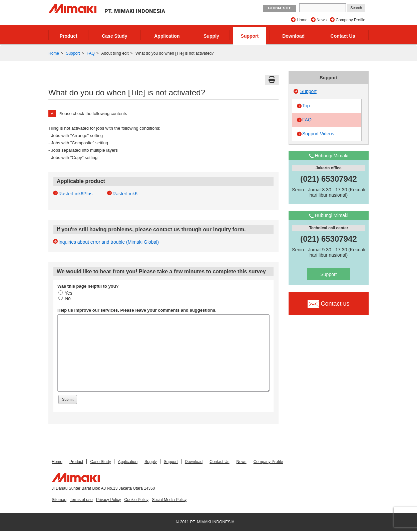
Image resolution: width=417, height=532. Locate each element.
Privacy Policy (109, 500)
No (65, 298)
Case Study (114, 36)
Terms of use (81, 500)
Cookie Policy (136, 500)
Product (69, 36)
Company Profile (350, 20)
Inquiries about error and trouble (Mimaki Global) (109, 242)
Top (306, 106)
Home (302, 20)
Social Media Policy (169, 500)
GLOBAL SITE (279, 8)
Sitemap (59, 500)
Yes (65, 293)
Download (293, 36)
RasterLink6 (125, 194)
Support (250, 36)
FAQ (91, 53)
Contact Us (343, 36)
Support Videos (318, 134)
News (322, 20)
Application (167, 36)
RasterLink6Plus (75, 194)
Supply (211, 36)
